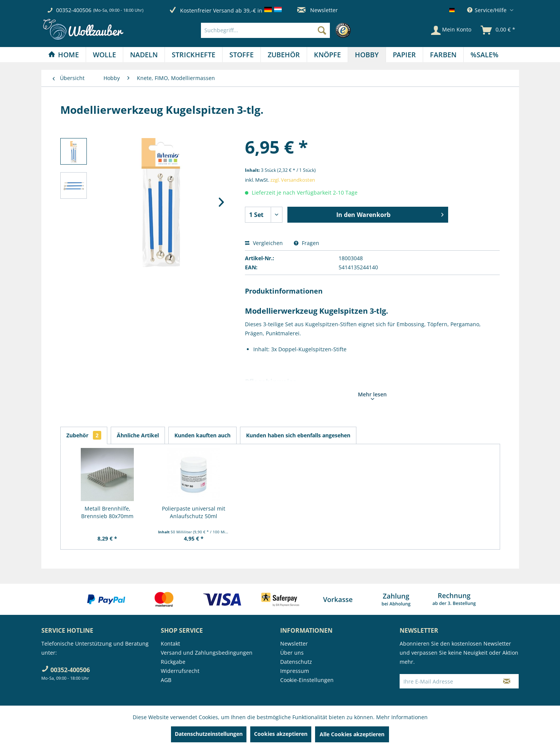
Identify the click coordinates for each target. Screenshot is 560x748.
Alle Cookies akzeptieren (352, 734)
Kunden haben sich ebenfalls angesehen (298, 435)
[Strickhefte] (194, 55)
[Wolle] (104, 55)
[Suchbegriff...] (265, 30)
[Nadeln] (144, 55)
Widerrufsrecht (180, 671)
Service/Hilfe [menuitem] (488, 10)
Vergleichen (264, 243)
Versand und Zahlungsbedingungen (207, 653)
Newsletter (318, 10)
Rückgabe (173, 662)
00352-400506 (74, 10)
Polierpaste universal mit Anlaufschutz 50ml (194, 512)
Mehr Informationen (402, 717)
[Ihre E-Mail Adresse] (447, 681)
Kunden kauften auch (202, 435)
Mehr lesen (372, 395)
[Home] (64, 55)
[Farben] (443, 55)
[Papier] (404, 55)
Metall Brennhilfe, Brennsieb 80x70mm (107, 512)
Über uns (292, 653)
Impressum (295, 671)
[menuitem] (278, 30)
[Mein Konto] (451, 30)
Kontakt (170, 643)
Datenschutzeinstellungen (209, 734)
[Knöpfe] (327, 55)
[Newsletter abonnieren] (507, 681)
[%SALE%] (485, 55)
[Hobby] (367, 55)
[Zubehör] (284, 55)
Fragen (307, 243)
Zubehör (84, 435)
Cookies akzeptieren (281, 734)
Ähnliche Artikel (138, 435)
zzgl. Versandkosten (293, 180)
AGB (166, 680)
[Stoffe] (242, 55)
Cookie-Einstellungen (307, 680)
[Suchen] (322, 30)
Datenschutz (296, 662)
